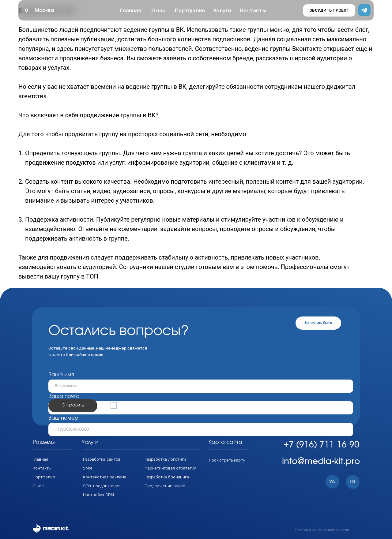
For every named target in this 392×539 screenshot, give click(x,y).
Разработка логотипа (166, 459)
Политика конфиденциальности (322, 530)
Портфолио (44, 477)
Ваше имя (61, 374)
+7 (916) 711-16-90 (321, 445)
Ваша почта (64, 396)
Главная (40, 459)
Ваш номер (63, 418)
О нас (38, 486)
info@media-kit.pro (321, 462)
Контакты (42, 468)
